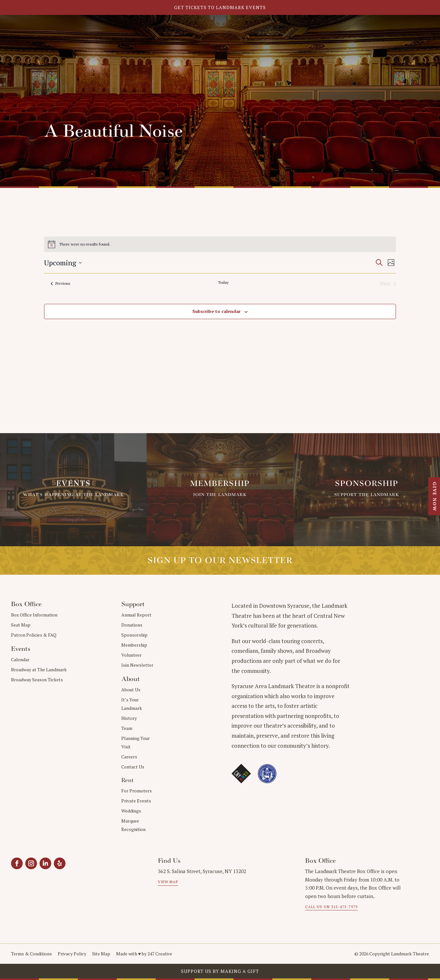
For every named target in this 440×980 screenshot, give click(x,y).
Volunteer (131, 655)
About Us (131, 690)
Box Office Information (34, 615)
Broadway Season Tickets (37, 680)
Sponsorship (134, 635)
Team (127, 728)
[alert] (220, 244)
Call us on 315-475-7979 (331, 907)
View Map (168, 882)
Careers (129, 757)
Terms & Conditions (31, 954)
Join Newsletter (137, 665)
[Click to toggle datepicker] (63, 263)
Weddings (131, 811)
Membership (134, 645)
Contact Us (133, 767)
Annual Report (136, 615)
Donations (132, 625)
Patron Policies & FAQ (34, 635)
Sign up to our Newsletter (220, 560)
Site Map (101, 954)
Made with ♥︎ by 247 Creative (144, 954)
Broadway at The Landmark (39, 669)
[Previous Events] (60, 283)
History (129, 718)
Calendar (20, 659)
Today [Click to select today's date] (223, 282)
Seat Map (21, 625)
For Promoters (137, 791)
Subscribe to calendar (216, 311)
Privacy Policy (72, 954)
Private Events (136, 801)
